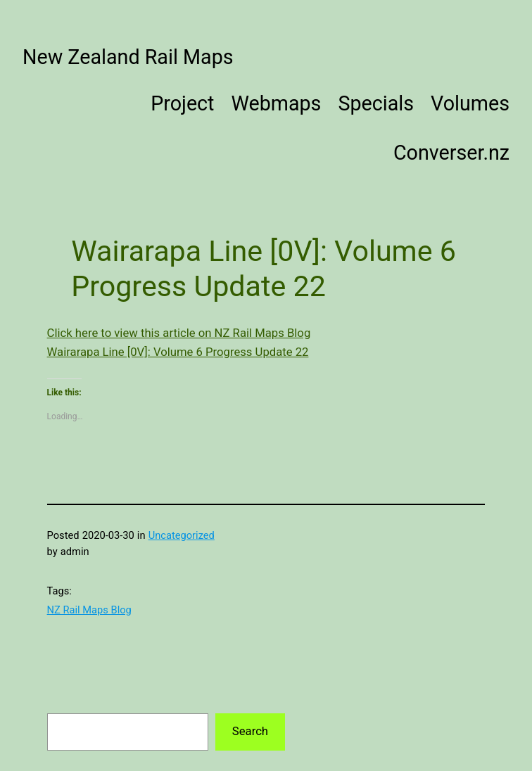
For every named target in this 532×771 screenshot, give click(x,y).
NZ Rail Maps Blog (89, 610)
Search (250, 731)
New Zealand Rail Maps (128, 57)
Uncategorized (182, 535)
